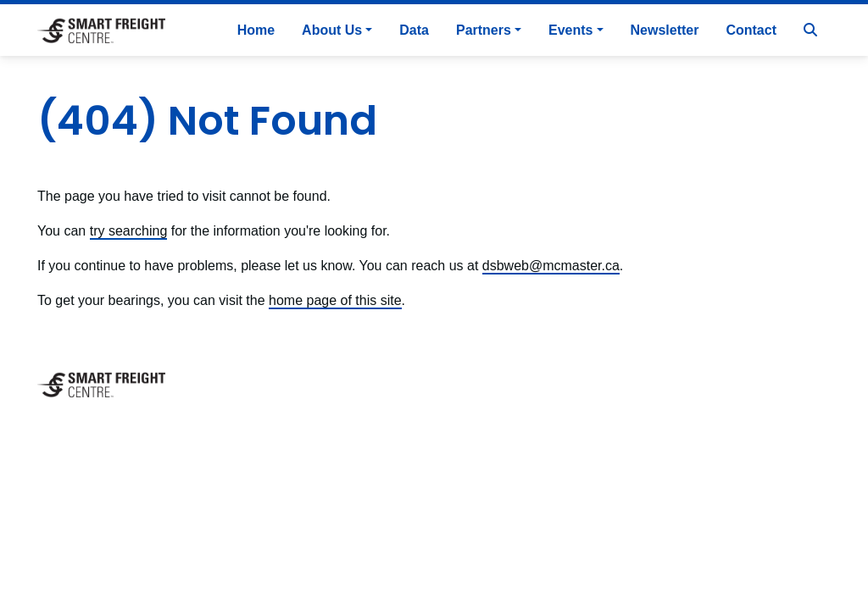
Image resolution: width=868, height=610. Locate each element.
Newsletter (665, 30)
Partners (484, 30)
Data (414, 30)
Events (570, 30)
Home (256, 30)
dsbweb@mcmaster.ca (551, 266)
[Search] (810, 30)
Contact (751, 30)
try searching (129, 231)
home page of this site (335, 300)
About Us (332, 30)
